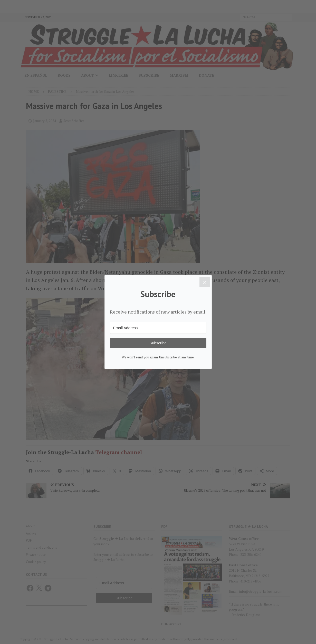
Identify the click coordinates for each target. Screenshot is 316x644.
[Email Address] (158, 328)
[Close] (205, 282)
